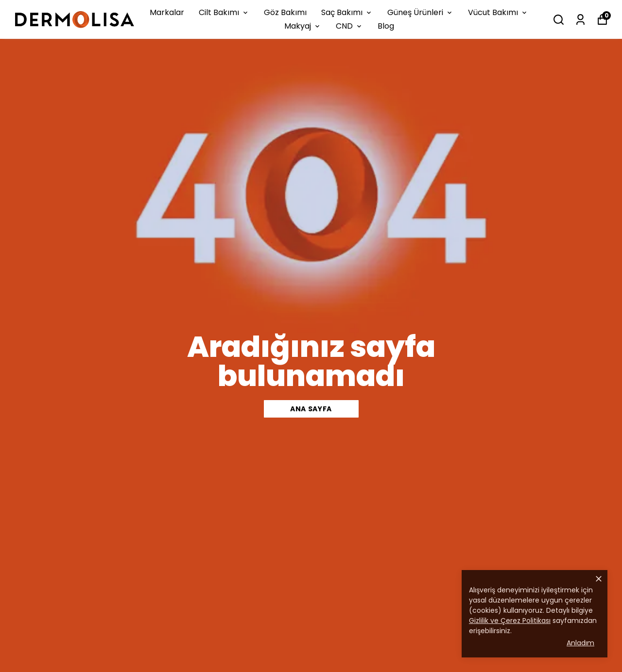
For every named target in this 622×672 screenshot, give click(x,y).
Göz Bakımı (285, 12)
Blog (386, 26)
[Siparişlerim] (580, 20)
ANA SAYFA (311, 409)
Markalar (167, 12)
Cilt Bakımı (224, 12)
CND (349, 26)
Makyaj (303, 26)
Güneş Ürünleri (420, 12)
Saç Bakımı (347, 12)
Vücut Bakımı (498, 12)
